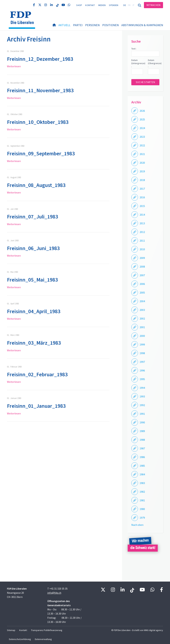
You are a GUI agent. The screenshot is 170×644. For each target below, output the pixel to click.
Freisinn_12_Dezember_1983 (40, 59)
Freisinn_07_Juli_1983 (32, 217)
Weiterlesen (14, 66)
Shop (79, 5)
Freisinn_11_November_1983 (40, 90)
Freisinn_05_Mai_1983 (32, 280)
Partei (78, 25)
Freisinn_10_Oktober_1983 (38, 122)
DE (125, 5)
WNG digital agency (153, 630)
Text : (134, 49)
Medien (102, 5)
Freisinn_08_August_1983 (36, 185)
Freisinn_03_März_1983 (34, 343)
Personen (92, 25)
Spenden (114, 5)
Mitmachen (153, 5)
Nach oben (137, 525)
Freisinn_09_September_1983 (41, 154)
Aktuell (64, 25)
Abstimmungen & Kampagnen (142, 25)
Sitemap (11, 630)
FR (129, 5)
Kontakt (90, 5)
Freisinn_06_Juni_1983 (33, 248)
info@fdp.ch (54, 593)
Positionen (110, 25)
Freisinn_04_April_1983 (34, 311)
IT (134, 5)
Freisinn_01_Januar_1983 (36, 406)
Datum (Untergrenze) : (137, 63)
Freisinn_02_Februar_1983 (37, 374)
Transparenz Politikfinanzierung (47, 630)
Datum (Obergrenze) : (154, 63)
